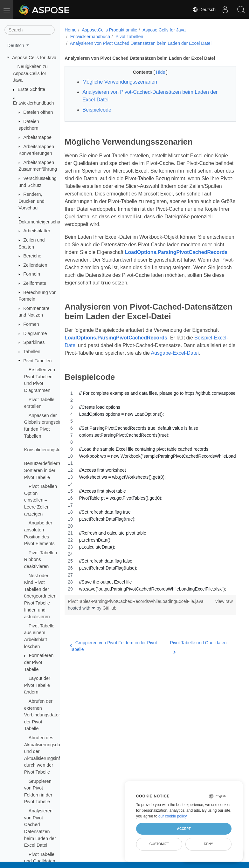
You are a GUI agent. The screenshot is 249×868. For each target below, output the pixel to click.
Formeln (32, 274)
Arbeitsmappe (37, 137)
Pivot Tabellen (37, 361)
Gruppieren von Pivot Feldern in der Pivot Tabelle (113, 646)
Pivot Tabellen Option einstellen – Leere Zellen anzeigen (41, 500)
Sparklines (34, 342)
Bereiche (32, 256)
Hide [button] (161, 72)
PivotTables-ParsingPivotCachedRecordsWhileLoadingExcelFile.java (135, 601)
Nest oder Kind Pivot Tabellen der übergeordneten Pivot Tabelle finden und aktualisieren (40, 596)
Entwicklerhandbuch (34, 103)
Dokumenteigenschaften (43, 222)
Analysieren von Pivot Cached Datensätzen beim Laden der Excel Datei (141, 43)
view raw (224, 601)
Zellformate (35, 283)
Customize (159, 844)
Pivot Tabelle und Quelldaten (198, 646)
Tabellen (32, 352)
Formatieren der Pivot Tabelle (39, 662)
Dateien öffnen (38, 112)
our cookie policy (173, 816)
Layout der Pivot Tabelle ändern (37, 685)
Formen (31, 324)
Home (70, 30)
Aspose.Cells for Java (34, 58)
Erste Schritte (31, 89)
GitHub (110, 608)
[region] (150, 491)
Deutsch (204, 10)
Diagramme (35, 333)
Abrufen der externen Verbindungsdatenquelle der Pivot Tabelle (49, 715)
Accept (184, 829)
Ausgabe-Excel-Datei (175, 353)
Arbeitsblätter (37, 231)
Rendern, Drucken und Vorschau (31, 201)
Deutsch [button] (16, 45)
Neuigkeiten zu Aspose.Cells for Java (30, 73)
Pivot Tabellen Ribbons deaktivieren (41, 560)
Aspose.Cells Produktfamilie (109, 30)
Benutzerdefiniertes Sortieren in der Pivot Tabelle (44, 470)
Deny (208, 844)
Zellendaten (35, 265)
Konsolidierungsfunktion (48, 450)
